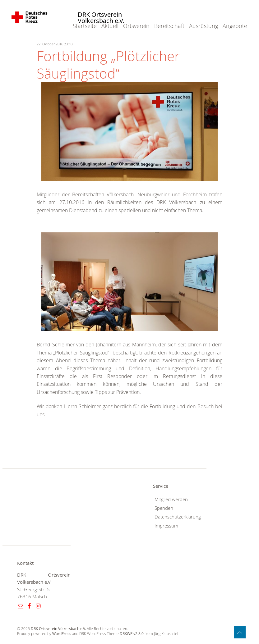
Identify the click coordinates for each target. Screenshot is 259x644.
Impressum (166, 526)
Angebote (235, 26)
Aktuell (110, 26)
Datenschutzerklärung (178, 517)
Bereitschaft (169, 26)
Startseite (85, 26)
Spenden (164, 508)
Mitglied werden (171, 499)
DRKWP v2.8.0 (132, 634)
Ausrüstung (203, 26)
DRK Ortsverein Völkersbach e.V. (101, 18)
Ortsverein (136, 26)
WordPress (62, 634)
